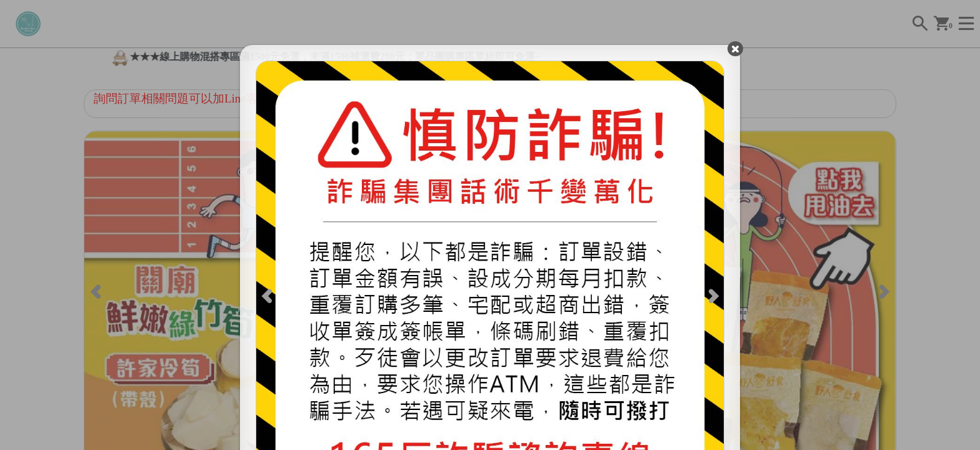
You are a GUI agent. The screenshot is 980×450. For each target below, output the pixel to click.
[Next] (712, 295)
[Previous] (268, 295)
